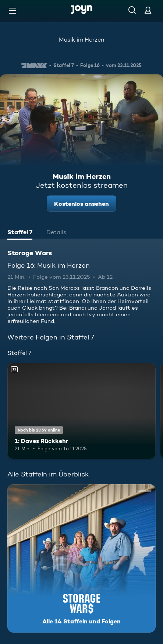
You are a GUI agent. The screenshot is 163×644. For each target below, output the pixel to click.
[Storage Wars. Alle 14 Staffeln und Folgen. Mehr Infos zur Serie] (81, 558)
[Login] (148, 10)
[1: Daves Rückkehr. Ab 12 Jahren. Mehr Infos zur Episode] (81, 411)
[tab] (20, 233)
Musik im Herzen (81, 40)
